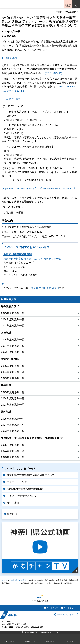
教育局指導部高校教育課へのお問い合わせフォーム (32, 259)
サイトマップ (53, 608)
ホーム (4, 580)
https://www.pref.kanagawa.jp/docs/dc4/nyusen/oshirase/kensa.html (40, 188)
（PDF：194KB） (66, 87)
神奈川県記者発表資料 (19, 580)
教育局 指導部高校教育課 (18, 254)
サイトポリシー (71, 608)
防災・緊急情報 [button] (68, 6)
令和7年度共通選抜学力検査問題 (25, 489)
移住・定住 (13, 503)
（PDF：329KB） (53, 73)
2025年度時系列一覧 (13, 313)
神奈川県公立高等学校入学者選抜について (31, 475)
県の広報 (12, 514)
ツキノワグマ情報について (22, 496)
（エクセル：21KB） (13, 91)
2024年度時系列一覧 (13, 320)
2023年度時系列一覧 (13, 326)
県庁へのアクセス (65, 615)
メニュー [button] (76, 6)
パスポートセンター (18, 482)
